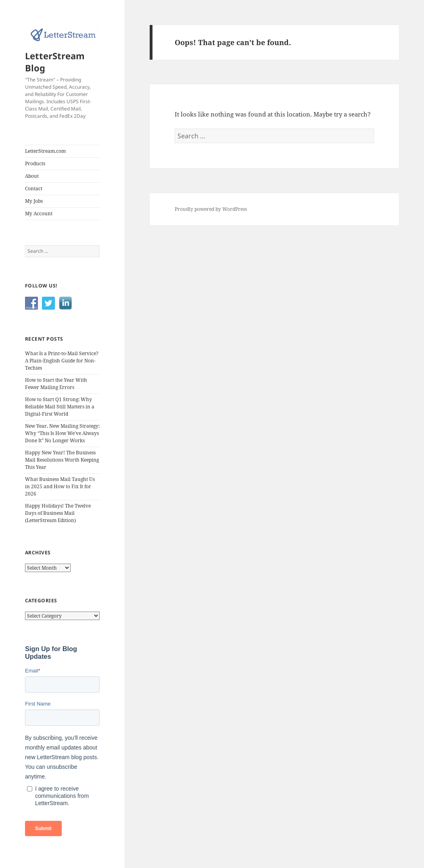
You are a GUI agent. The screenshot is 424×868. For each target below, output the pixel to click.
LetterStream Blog (55, 62)
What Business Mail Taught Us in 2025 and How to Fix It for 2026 (60, 486)
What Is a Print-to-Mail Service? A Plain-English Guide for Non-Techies (62, 361)
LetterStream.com (45, 151)
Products (35, 163)
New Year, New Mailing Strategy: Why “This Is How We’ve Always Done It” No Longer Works (62, 433)
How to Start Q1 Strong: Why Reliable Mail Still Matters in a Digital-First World (60, 407)
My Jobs (34, 201)
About (32, 176)
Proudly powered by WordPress (211, 209)
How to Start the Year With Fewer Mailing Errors (56, 384)
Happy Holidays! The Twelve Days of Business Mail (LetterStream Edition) (58, 513)
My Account (39, 213)
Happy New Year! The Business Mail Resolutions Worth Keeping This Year (62, 460)
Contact (34, 188)
